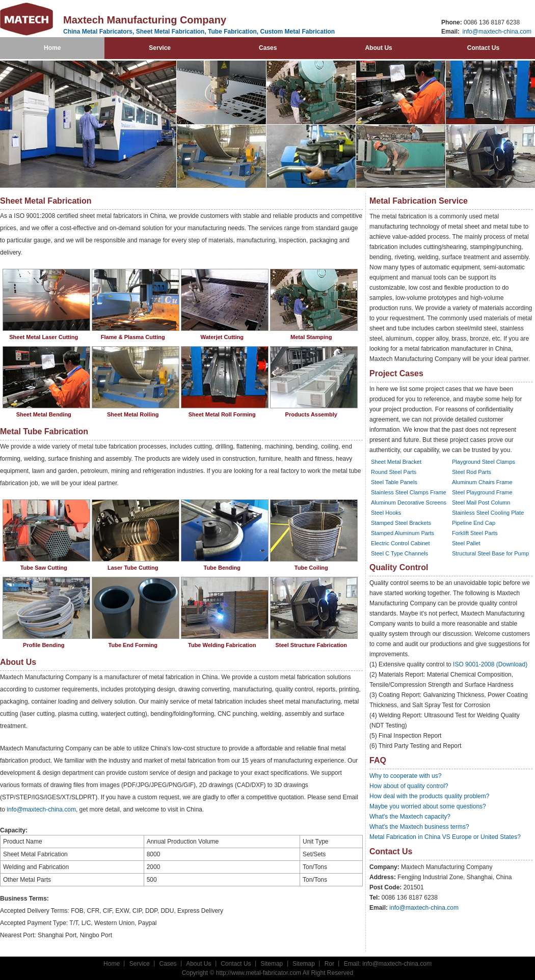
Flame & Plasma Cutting (133, 337)
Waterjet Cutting (222, 337)
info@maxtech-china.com (496, 32)
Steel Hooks (386, 513)
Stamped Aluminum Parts (403, 533)
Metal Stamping (311, 337)
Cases (268, 48)
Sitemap (272, 964)
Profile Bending (44, 645)
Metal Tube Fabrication (44, 431)
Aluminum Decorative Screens (409, 502)
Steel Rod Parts (472, 472)
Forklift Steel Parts (475, 533)
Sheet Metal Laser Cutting (44, 337)
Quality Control (399, 567)
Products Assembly (311, 414)
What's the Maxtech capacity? (410, 817)
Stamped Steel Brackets (401, 523)
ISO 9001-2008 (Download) (490, 664)
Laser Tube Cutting (133, 568)
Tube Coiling (311, 568)
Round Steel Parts (394, 472)
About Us (378, 48)
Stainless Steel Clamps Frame (409, 492)
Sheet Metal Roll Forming (222, 414)
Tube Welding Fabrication (222, 645)
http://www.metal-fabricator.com (259, 973)
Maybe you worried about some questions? (428, 806)
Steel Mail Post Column (481, 502)
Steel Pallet (466, 543)
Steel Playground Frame (482, 492)
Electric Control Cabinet (400, 543)
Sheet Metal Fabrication (46, 201)
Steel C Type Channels (399, 553)
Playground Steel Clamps (484, 462)
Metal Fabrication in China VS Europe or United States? (445, 837)
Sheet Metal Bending (44, 414)
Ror (329, 964)
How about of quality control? (409, 786)
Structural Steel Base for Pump (490, 553)
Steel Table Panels (394, 482)
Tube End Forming (133, 645)
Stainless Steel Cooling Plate (488, 513)
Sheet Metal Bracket (396, 462)
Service (160, 48)
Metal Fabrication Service (419, 201)
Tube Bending (222, 568)
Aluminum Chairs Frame (482, 482)
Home (52, 48)
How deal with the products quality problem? (429, 796)
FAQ (378, 760)
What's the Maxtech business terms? (419, 827)
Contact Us (483, 48)
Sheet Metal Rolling (133, 414)
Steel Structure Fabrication (311, 645)
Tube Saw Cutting (44, 568)
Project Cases (396, 373)
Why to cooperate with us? (405, 776)
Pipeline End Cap (474, 523)
